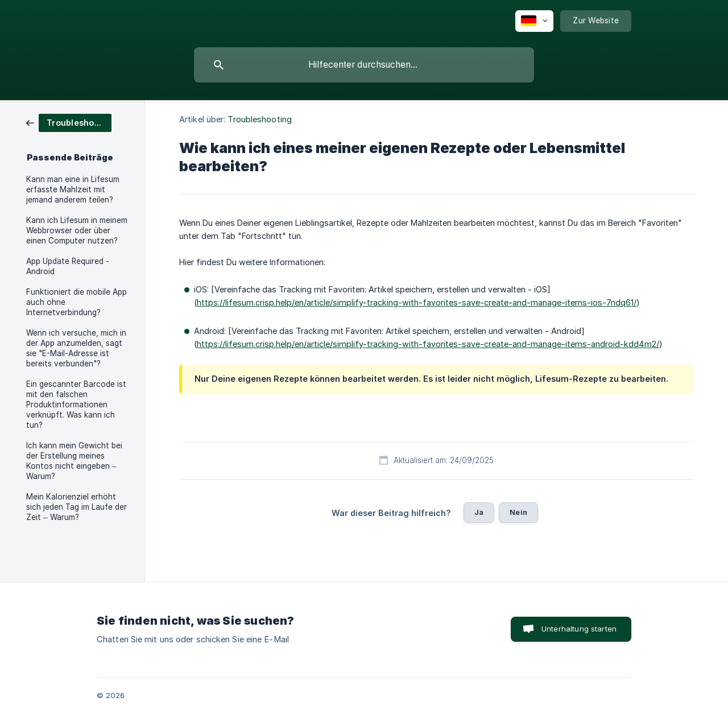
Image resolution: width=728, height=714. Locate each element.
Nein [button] (518, 512)
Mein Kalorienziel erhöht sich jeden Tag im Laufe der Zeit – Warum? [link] (76, 507)
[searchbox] (364, 65)
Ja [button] (479, 512)
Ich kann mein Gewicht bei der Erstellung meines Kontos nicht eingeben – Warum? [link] (74, 461)
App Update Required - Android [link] (68, 266)
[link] (69, 122)
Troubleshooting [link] (260, 119)
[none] (534, 21)
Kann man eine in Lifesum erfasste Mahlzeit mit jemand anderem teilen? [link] (73, 189)
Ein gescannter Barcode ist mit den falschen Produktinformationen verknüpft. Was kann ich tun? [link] (76, 405)
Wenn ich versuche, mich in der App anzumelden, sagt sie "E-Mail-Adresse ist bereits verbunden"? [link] (76, 348)
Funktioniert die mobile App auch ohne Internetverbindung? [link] (76, 302)
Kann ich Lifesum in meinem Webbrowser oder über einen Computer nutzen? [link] (77, 230)
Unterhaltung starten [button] (579, 629)
